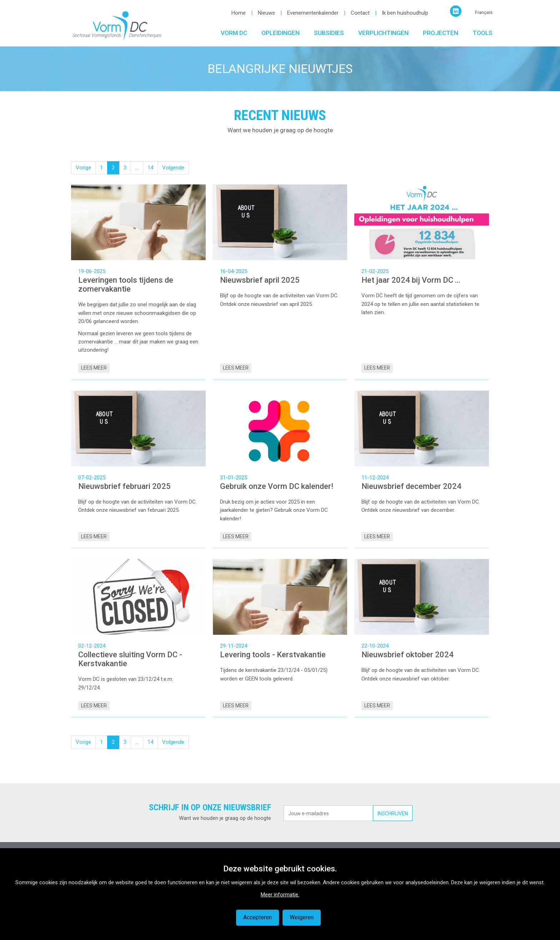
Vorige (83, 168)
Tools (482, 33)
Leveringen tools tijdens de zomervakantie (126, 285)
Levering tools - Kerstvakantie (273, 655)
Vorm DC (234, 33)
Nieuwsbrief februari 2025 (124, 486)
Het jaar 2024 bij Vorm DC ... (411, 280)
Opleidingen (281, 33)
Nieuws (266, 13)
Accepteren (257, 917)
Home (239, 13)
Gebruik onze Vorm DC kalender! (277, 486)
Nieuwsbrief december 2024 (411, 486)
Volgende (173, 168)
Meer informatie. (280, 895)
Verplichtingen (383, 33)
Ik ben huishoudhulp (405, 13)
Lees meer (94, 368)
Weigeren (302, 917)
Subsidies (329, 33)
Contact (360, 13)
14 (150, 168)
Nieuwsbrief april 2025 (260, 280)
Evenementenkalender (313, 13)
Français (484, 12)
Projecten (441, 33)
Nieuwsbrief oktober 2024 (407, 655)
